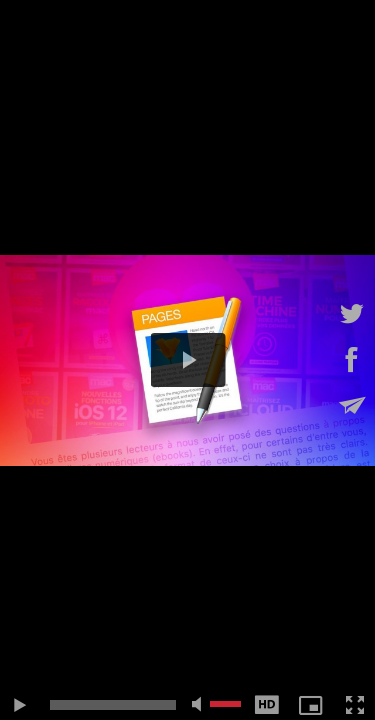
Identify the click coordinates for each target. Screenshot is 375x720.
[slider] (113, 705)
